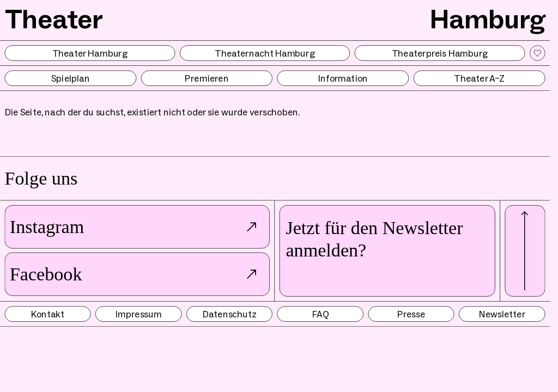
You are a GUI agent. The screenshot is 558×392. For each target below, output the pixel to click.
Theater (54, 19)
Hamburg (487, 19)
